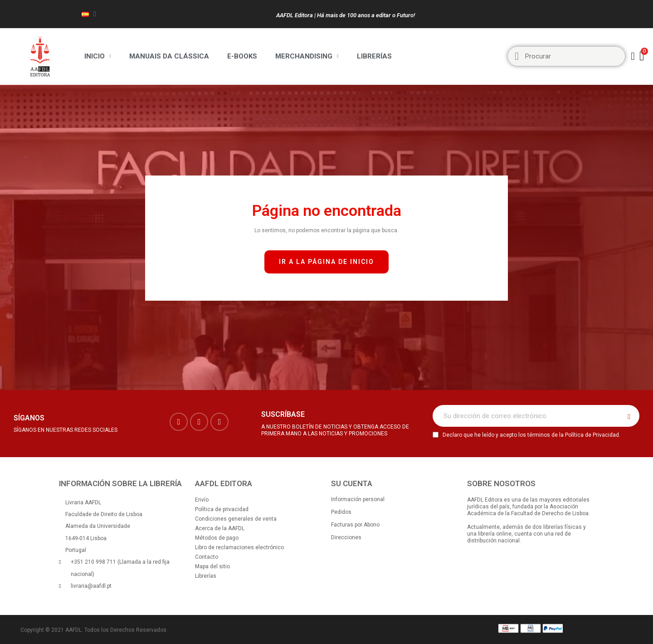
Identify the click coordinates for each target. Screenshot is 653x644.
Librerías (374, 56)
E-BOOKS (242, 56)
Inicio (98, 56)
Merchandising (307, 56)
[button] (326, 262)
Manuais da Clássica (169, 56)
